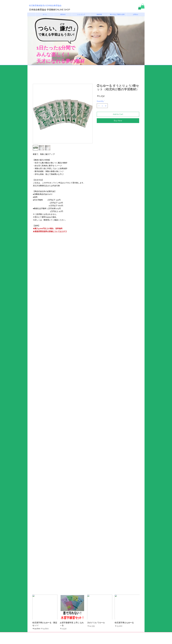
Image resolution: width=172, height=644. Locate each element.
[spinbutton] (102, 106)
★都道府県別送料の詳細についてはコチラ (50, 231)
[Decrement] (99, 106)
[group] (86, 612)
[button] (140, 8)
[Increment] (106, 106)
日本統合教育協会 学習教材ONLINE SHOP (50, 10)
